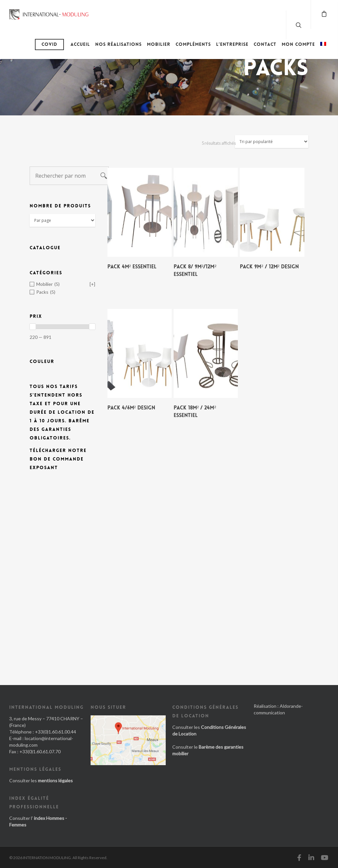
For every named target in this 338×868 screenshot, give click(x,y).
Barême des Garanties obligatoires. (60, 429)
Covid (49, 44)
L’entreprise (232, 44)
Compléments (193, 44)
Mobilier (159, 44)
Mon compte (298, 44)
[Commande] (272, 142)
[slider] (33, 327)
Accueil (80, 44)
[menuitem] (323, 49)
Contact (265, 44)
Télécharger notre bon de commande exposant (58, 459)
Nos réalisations (118, 44)
